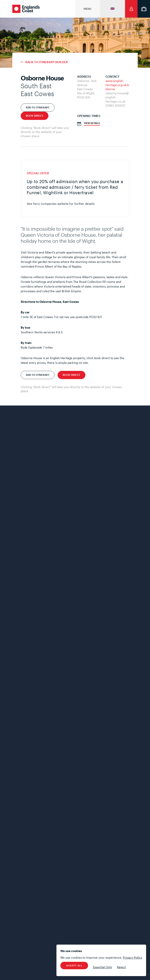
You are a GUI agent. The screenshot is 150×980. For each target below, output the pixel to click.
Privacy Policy (133, 958)
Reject (121, 967)
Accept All (74, 965)
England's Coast (26, 9)
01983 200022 (115, 105)
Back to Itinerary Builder (47, 62)
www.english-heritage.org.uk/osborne (117, 85)
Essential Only (103, 967)
